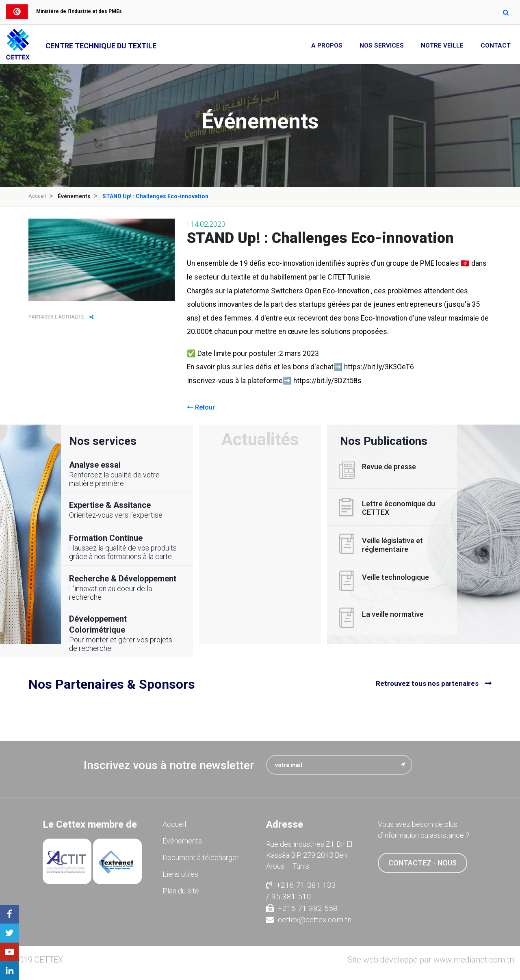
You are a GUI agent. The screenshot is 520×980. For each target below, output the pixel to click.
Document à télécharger (201, 857)
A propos (327, 46)
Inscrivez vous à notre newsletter (169, 765)
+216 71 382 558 (302, 908)
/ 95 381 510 (289, 897)
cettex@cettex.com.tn (309, 920)
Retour (201, 407)
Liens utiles (180, 874)
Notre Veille (442, 46)
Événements (182, 841)
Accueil (38, 196)
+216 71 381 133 (301, 885)
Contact (496, 46)
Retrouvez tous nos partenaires (427, 683)
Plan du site (181, 891)
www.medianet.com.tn (474, 959)
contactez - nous (422, 863)
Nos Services (382, 46)
